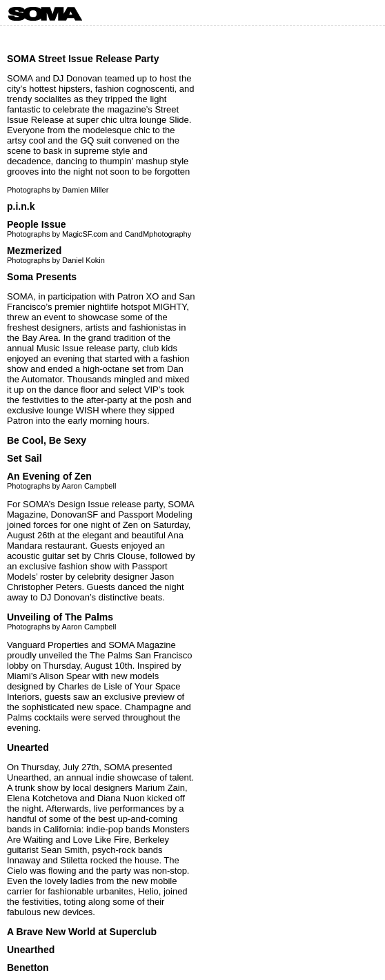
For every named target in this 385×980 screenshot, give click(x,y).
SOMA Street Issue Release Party (83, 59)
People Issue (37, 224)
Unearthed (31, 950)
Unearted (28, 747)
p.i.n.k (21, 206)
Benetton (28, 968)
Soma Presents (42, 277)
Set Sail (24, 458)
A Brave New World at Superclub (82, 932)
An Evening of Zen (49, 476)
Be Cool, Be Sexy (47, 440)
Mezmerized (34, 251)
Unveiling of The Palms (60, 617)
